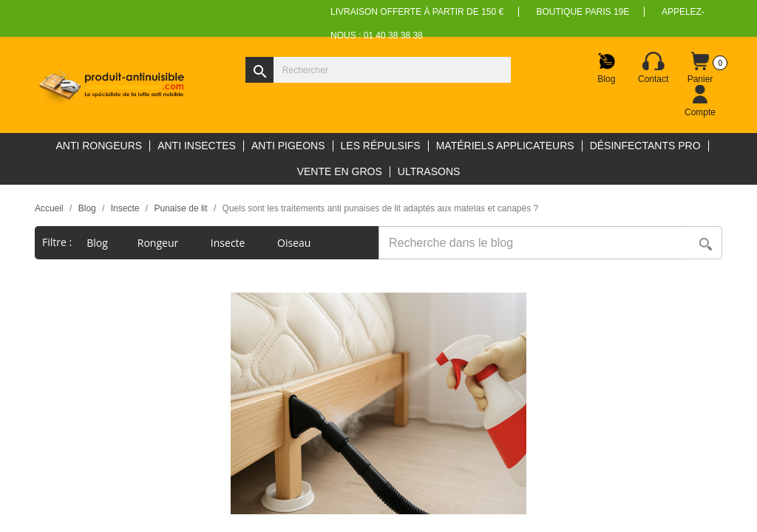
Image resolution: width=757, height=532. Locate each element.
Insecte (229, 243)
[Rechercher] (378, 70)
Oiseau (295, 243)
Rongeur (159, 243)
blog (97, 243)
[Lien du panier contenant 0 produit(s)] (700, 68)
